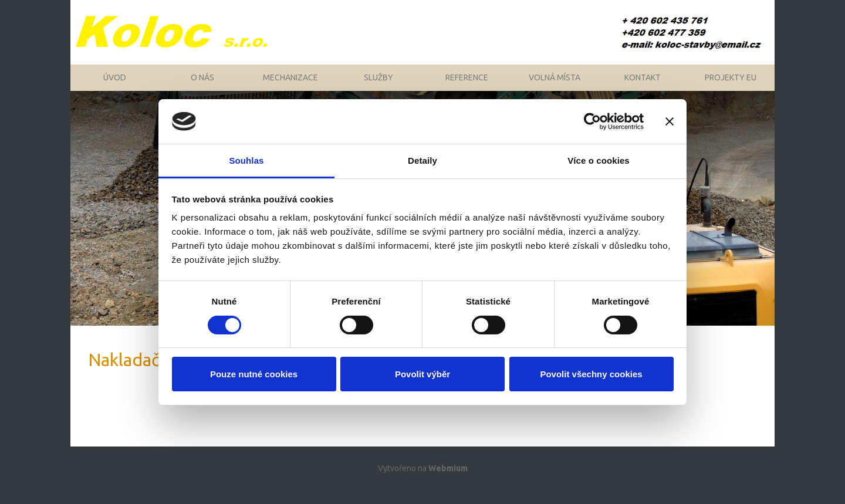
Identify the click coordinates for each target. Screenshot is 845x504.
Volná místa (555, 85)
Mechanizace (290, 85)
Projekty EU (731, 85)
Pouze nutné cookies (254, 374)
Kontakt (643, 85)
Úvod (115, 85)
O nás (202, 85)
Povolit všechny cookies (591, 374)
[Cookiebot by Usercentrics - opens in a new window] (592, 121)
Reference (467, 85)
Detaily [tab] (422, 160)
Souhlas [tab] (246, 160)
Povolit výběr (422, 374)
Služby (378, 85)
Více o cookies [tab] (599, 160)
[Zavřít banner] (670, 121)
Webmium (448, 482)
